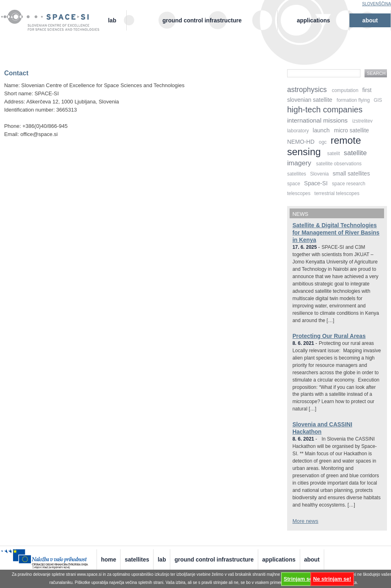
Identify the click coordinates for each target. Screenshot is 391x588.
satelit (333, 154)
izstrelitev (362, 121)
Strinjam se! (299, 579)
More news (305, 521)
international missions (317, 120)
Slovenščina (377, 4)
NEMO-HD (301, 142)
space (294, 184)
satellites (297, 174)
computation (345, 90)
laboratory (298, 131)
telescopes (299, 193)
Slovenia (319, 174)
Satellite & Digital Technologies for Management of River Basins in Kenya (336, 233)
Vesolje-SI (54, 16)
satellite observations (339, 164)
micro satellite (351, 130)
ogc (323, 142)
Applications (314, 20)
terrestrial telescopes (337, 193)
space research (349, 184)
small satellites (351, 173)
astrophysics (307, 90)
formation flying (353, 100)
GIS (378, 100)
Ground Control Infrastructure (202, 20)
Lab (112, 20)
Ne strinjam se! (332, 579)
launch (321, 130)
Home (109, 559)
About (370, 20)
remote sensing (324, 146)
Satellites (137, 559)
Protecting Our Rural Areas (329, 336)
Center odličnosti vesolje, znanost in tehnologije (54, 27)
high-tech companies (325, 110)
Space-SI (316, 183)
